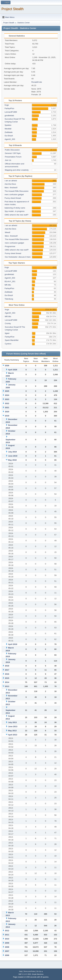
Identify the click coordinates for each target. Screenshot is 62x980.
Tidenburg (9, 299)
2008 (7, 947)
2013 (7, 686)
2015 (7, 678)
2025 (7, 391)
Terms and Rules (29, 971)
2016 (7, 674)
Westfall (8, 129)
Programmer (10, 246)
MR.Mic (8, 285)
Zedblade (9, 132)
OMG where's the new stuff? (16, 215)
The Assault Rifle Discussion (16, 191)
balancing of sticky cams (15, 208)
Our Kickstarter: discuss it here (18, 257)
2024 (7, 395)
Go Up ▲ (40, 971)
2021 (7, 408)
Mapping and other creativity (17, 170)
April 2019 (13, 644)
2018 (7, 666)
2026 (7, 366)
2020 (7, 412)
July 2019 (12, 452)
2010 (7, 939)
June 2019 (13, 456)
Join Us (8, 160)
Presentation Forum (13, 157)
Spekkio (8, 125)
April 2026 (13, 370)
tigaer (7, 333)
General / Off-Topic (13, 153)
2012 (7, 931)
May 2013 (12, 731)
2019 (7, 416)
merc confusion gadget (14, 195)
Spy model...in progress (14, 211)
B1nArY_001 (10, 281)
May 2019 (12, 460)
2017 (7, 670)
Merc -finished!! (11, 188)
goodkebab (9, 116)
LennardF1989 (11, 112)
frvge (7, 105)
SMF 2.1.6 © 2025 (25, 974)
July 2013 (12, 722)
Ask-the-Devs (10, 184)
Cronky (8, 323)
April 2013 (13, 735)
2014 (7, 682)
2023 (7, 399)
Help (21, 971)
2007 (7, 951)
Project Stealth (12, 9)
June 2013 (13, 726)
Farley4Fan (9, 108)
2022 (7, 403)
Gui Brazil (9, 136)
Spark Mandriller (12, 340)
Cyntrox (8, 344)
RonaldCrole (37, 82)
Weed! (8, 232)
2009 (7, 943)
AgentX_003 (10, 139)
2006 (7, 955)
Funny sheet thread (13, 198)
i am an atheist (11, 181)
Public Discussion (12, 150)
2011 (7, 935)
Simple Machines (38, 974)
